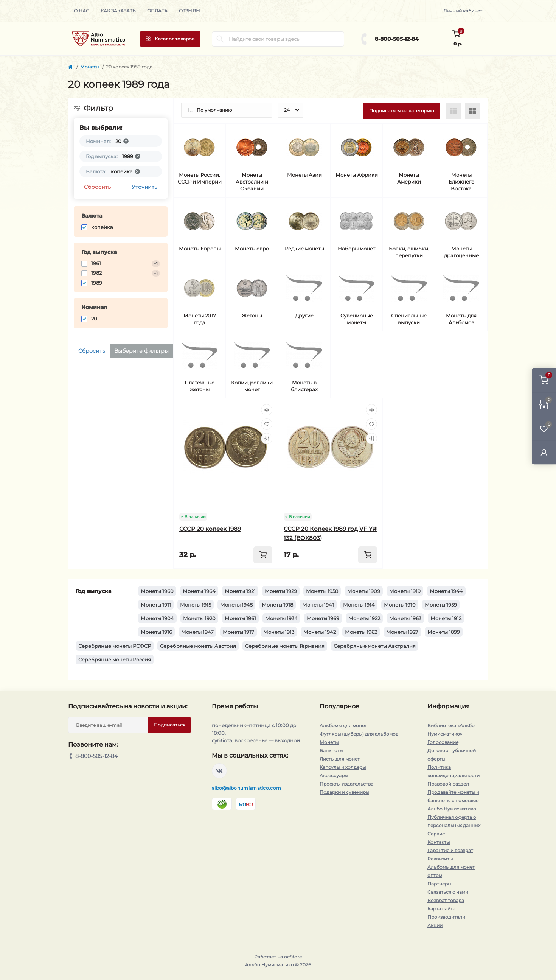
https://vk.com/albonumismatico (219, 771)
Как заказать (118, 11)
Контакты (439, 842)
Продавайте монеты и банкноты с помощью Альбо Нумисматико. (453, 800)
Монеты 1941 (318, 605)
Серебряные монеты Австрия (198, 646)
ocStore (293, 957)
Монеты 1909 (364, 591)
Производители (446, 917)
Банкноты (331, 751)
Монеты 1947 (197, 632)
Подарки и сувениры (344, 792)
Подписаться (170, 725)
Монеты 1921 (240, 591)
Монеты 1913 (279, 632)
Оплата (157, 11)
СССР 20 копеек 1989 (210, 529)
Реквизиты (440, 859)
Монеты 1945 (236, 605)
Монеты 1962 (361, 632)
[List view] (453, 111)
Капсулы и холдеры (343, 767)
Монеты (90, 67)
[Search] (220, 39)
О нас (82, 11)
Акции (435, 925)
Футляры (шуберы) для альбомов (359, 734)
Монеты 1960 (157, 591)
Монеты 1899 (444, 632)
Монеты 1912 (446, 618)
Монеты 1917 (238, 632)
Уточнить (144, 187)
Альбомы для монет (343, 726)
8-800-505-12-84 (397, 39)
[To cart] (263, 555)
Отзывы (190, 11)
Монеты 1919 (405, 591)
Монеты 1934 (281, 618)
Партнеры (439, 884)
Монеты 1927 (402, 632)
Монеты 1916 (156, 632)
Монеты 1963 (405, 618)
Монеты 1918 (277, 605)
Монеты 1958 (322, 591)
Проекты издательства (346, 784)
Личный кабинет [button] (463, 11)
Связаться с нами (448, 892)
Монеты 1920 (199, 618)
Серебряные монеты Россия (115, 660)
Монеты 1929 (281, 591)
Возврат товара (446, 900)
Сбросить (97, 187)
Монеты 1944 (446, 591)
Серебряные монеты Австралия (375, 646)
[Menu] (170, 39)
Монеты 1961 (240, 618)
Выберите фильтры (141, 351)
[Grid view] (472, 111)
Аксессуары (334, 775)
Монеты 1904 (157, 618)
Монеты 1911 (156, 605)
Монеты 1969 (323, 618)
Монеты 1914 (359, 605)
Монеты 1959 (441, 605)
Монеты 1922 (364, 618)
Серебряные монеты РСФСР (115, 646)
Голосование (443, 742)
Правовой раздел (448, 784)
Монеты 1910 (400, 605)
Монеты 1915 (196, 605)
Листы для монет (340, 759)
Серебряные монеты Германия (285, 646)
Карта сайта (441, 909)
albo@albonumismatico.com (246, 788)
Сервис (436, 834)
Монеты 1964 (199, 591)
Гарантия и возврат (450, 850)
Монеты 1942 (320, 632)
